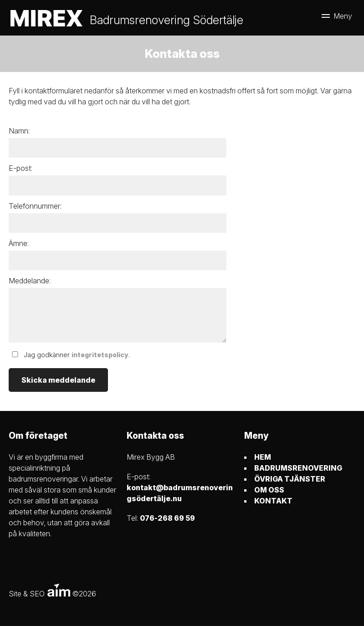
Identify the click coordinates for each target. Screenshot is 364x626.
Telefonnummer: (35, 206)
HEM (263, 457)
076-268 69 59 (167, 518)
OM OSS (269, 490)
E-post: (21, 168)
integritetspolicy (100, 355)
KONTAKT (273, 501)
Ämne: (19, 243)
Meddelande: (30, 281)
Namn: (19, 131)
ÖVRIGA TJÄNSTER (290, 479)
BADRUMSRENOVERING (298, 468)
